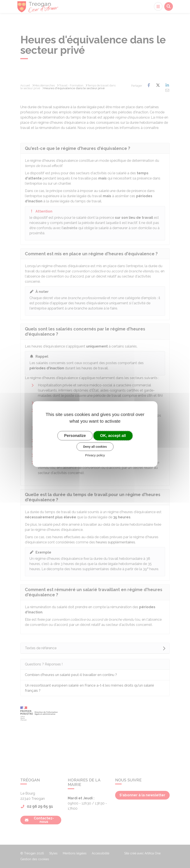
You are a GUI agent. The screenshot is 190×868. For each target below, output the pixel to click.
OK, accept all (113, 435)
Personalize (75, 435)
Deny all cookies (95, 447)
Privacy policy (95, 455)
